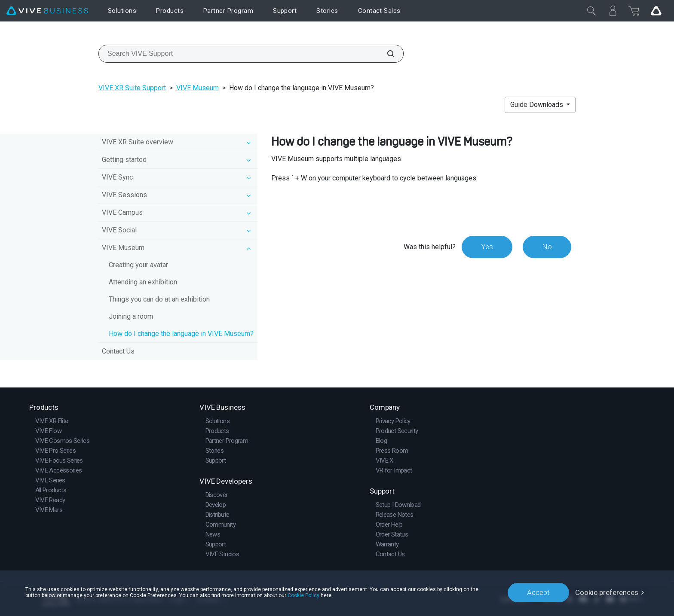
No (547, 247)
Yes (487, 247)
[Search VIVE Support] (386, 54)
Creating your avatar (138, 265)
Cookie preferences (607, 592)
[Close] (591, 11)
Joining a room (131, 316)
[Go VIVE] (656, 11)
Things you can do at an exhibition (159, 299)
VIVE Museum (198, 88)
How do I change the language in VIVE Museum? (181, 334)
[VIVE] (47, 11)
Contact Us (118, 351)
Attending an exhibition (143, 282)
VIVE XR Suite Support (132, 88)
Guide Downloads (538, 105)
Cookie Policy (303, 595)
